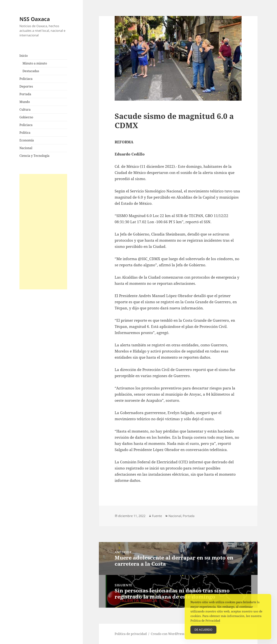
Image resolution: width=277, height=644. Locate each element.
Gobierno (26, 117)
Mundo (25, 102)
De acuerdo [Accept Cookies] (203, 633)
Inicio (24, 56)
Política (25, 133)
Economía (27, 140)
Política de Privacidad (205, 624)
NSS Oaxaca (35, 19)
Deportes (26, 86)
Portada (25, 94)
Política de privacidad (131, 634)
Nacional (26, 148)
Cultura (25, 109)
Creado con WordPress (168, 634)
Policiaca (26, 79)
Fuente (157, 516)
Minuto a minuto (35, 63)
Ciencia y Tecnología (34, 156)
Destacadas (31, 71)
